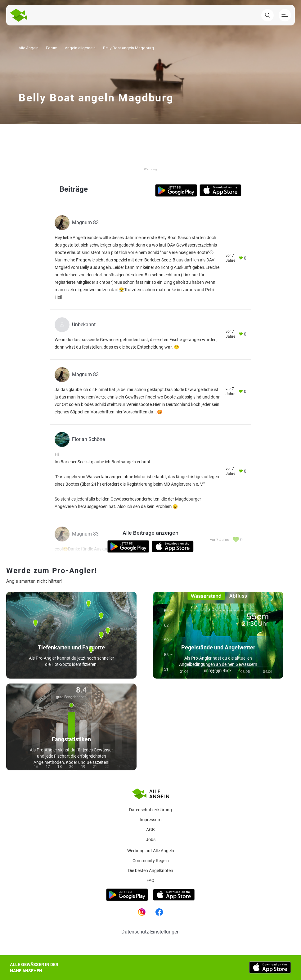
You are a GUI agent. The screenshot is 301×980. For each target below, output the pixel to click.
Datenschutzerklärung (150, 810)
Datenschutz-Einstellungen (150, 932)
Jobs (151, 840)
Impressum (150, 820)
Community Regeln (151, 861)
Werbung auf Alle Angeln (151, 851)
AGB (150, 830)
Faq (150, 880)
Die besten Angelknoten (151, 871)
